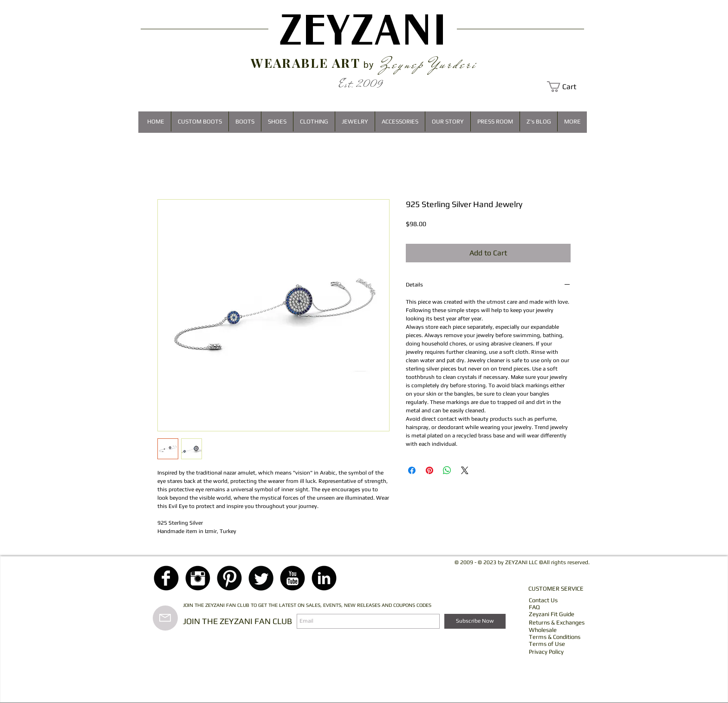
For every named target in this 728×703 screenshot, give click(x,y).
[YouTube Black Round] (292, 578)
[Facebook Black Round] (166, 578)
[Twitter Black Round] (261, 578)
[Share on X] (465, 470)
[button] (567, 87)
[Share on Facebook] (412, 470)
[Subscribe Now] (475, 621)
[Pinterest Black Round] (229, 578)
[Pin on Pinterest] (429, 470)
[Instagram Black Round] (198, 578)
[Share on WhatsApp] (447, 470)
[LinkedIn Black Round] (324, 578)
